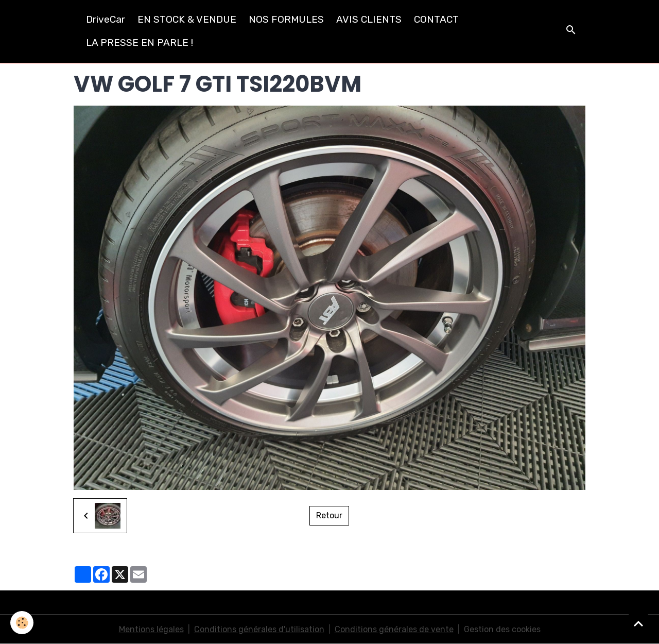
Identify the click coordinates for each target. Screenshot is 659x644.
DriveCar (106, 19)
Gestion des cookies (502, 629)
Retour (329, 515)
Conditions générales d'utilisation (259, 629)
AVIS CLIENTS (369, 19)
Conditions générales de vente (394, 629)
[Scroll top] (638, 623)
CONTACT (436, 19)
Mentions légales (151, 629)
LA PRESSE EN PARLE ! (140, 43)
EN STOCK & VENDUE (187, 19)
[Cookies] (22, 623)
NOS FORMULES (286, 19)
